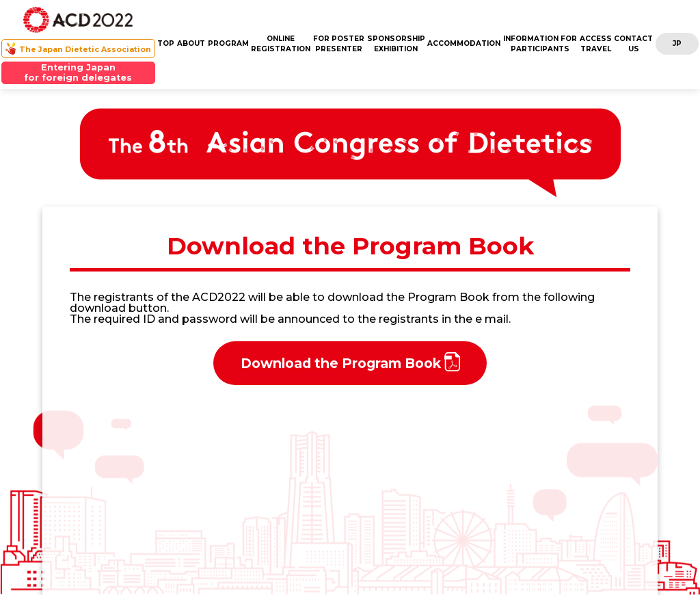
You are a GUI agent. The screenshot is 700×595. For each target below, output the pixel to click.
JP (677, 43)
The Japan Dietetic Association (85, 49)
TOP (166, 43)
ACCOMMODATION (464, 43)
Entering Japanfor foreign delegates (78, 72)
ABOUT (191, 43)
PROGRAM (228, 43)
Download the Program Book (350, 362)
